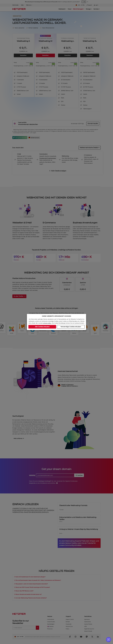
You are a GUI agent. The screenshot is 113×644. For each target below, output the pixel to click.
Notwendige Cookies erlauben (71, 327)
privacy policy (47, 323)
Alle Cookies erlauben (42, 327)
